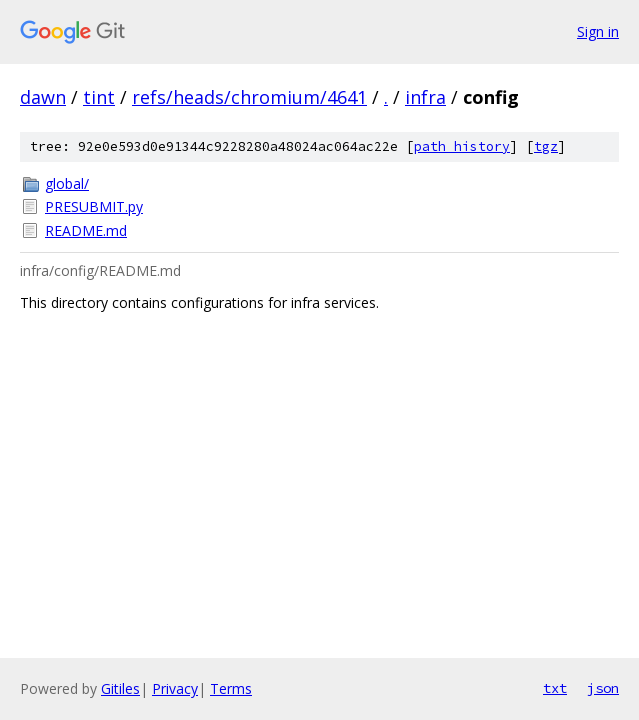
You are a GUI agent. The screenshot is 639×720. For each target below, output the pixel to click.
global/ (67, 183)
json (603, 688)
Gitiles (120, 688)
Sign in (598, 31)
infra (425, 97)
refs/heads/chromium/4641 (249, 97)
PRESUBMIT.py (94, 206)
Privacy (175, 688)
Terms (231, 688)
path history (462, 146)
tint (99, 97)
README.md (86, 230)
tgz (546, 146)
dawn (43, 97)
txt (555, 688)
